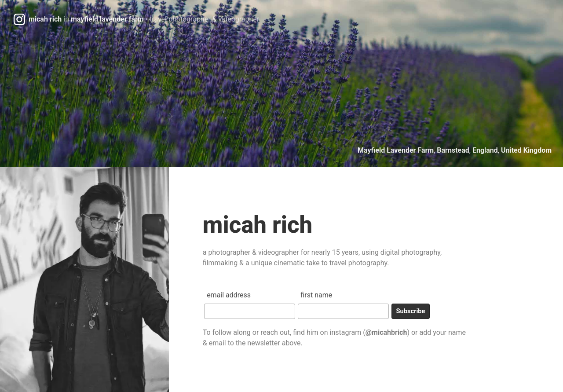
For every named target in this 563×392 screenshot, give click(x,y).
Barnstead (453, 150)
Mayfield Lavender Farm (396, 150)
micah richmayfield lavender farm (144, 19)
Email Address (229, 295)
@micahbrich (386, 332)
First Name (316, 295)
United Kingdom (526, 150)
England (485, 150)
